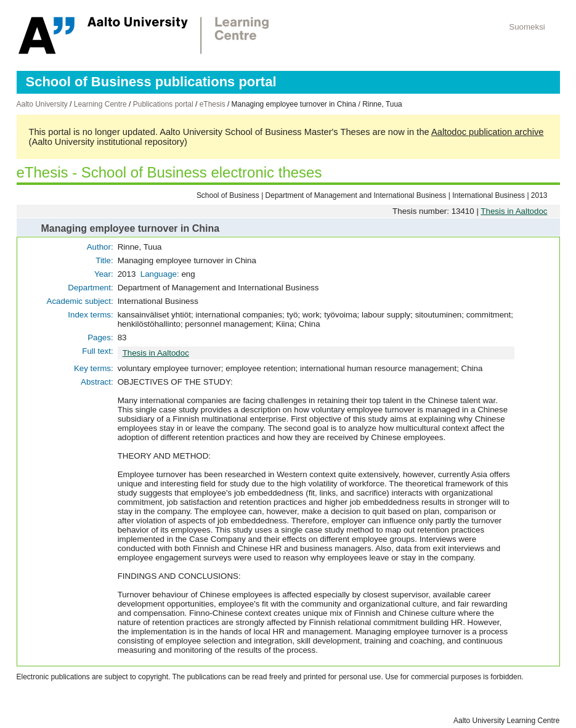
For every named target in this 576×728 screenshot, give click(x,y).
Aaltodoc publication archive (488, 132)
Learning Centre (100, 104)
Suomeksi (527, 27)
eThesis (213, 104)
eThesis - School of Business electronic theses (169, 172)
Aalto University (42, 104)
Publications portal (163, 104)
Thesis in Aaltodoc (514, 211)
